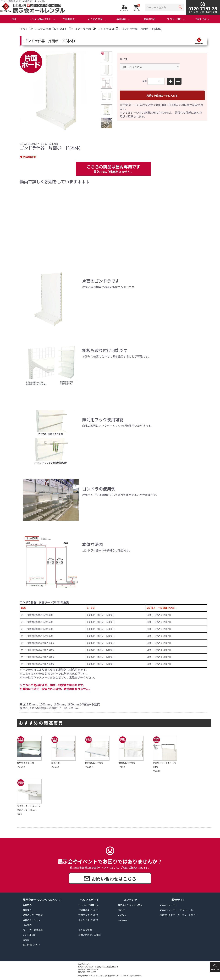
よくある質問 (95, 19)
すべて (24, 29)
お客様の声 (150, 19)
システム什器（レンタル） (51, 29)
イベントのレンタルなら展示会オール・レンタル (108, 976)
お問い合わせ (202, 19)
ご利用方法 (69, 19)
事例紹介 (121, 19)
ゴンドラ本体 (106, 29)
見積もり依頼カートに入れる (162, 96)
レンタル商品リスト (40, 19)
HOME (13, 19)
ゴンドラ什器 (83, 29)
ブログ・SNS (174, 19)
